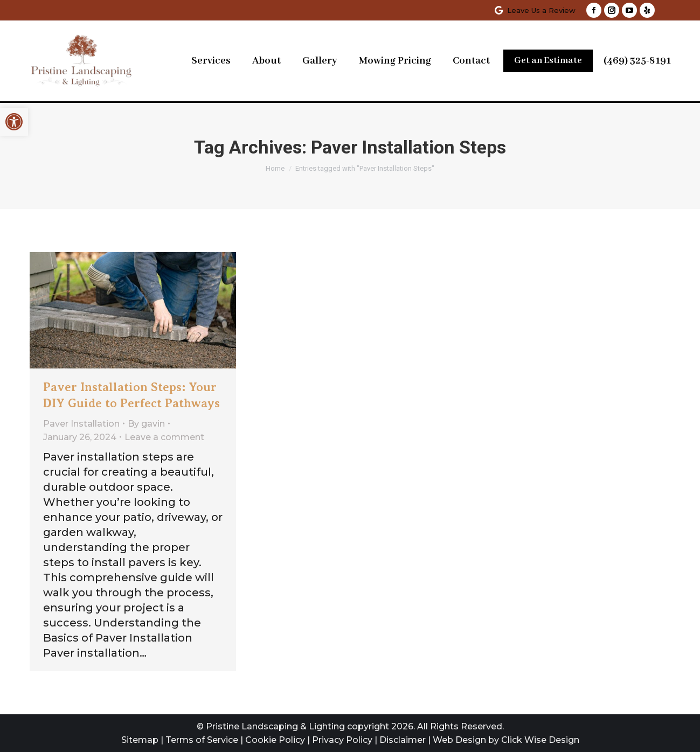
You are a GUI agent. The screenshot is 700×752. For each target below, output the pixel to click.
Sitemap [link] (140, 740)
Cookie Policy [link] (275, 740)
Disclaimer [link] (403, 740)
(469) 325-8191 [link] (637, 61)
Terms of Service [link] (202, 740)
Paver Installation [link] (81, 424)
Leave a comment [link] (164, 437)
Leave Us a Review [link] (535, 11)
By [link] (146, 424)
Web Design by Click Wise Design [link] (506, 740)
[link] (14, 122)
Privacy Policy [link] (342, 740)
